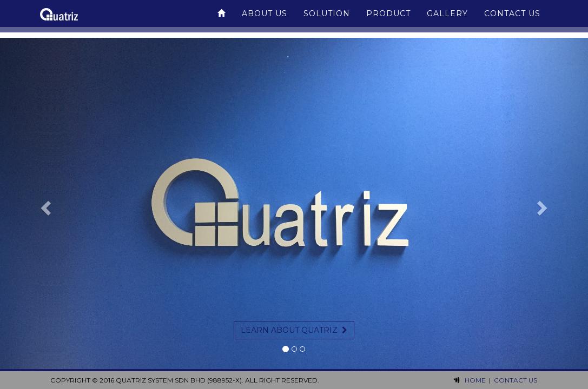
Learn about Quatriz (294, 330)
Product (388, 19)
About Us (265, 19)
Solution (327, 19)
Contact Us (512, 19)
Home (475, 380)
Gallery (447, 19)
